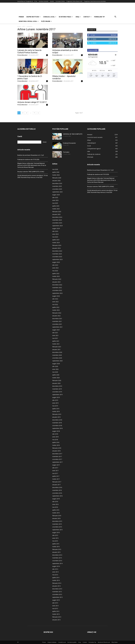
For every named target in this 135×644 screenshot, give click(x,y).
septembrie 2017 (57, 462)
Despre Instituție (33, 17)
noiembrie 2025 (57, 186)
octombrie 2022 (57, 290)
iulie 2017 (55, 468)
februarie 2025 (57, 212)
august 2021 (56, 330)
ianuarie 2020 (56, 383)
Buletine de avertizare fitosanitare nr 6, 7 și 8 (31, 155)
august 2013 (56, 600)
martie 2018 (56, 445)
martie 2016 (56, 513)
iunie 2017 (55, 471)
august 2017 (56, 465)
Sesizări (52, 1)
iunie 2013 (55, 606)
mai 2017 (55, 473)
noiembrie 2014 (57, 558)
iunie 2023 (55, 268)
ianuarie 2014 (56, 586)
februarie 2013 (57, 617)
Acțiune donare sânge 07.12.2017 (32, 102)
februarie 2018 (57, 448)
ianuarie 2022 (56, 316)
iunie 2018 (55, 437)
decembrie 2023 (57, 251)
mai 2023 (55, 271)
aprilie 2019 (56, 409)
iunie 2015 (55, 538)
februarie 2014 (57, 583)
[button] (115, 17)
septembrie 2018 (57, 428)
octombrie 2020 (57, 358)
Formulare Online (60, 1)
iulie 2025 (55, 197)
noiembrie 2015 (57, 524)
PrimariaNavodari (22, 55)
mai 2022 (55, 304)
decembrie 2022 (57, 285)
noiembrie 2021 (57, 321)
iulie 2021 (55, 333)
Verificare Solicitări (44, 1)
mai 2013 (55, 608)
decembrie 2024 (57, 217)
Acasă (19, 26)
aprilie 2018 (56, 442)
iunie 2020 (55, 369)
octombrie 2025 (57, 189)
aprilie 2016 (56, 510)
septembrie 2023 (57, 259)
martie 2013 (56, 614)
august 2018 (56, 431)
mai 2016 (55, 507)
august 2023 (56, 262)
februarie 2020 (57, 380)
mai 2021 (55, 338)
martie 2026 (56, 175)
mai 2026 (55, 169)
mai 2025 (55, 203)
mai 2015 (55, 541)
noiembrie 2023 (57, 254)
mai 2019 (55, 406)
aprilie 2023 (56, 273)
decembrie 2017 (57, 454)
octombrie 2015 (57, 527)
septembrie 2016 (57, 496)
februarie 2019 (57, 414)
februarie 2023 (57, 279)
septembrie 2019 (57, 395)
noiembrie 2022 (57, 288)
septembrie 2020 (57, 361)
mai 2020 (55, 372)
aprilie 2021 (56, 341)
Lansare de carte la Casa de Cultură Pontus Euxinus (29, 51)
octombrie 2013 (57, 594)
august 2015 (56, 532)
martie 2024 (56, 243)
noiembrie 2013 (57, 592)
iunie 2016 (55, 504)
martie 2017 (56, 479)
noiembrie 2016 (57, 490)
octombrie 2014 (57, 561)
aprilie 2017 (56, 476)
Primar (21, 17)
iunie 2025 (55, 200)
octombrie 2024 (57, 223)
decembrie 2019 (57, 386)
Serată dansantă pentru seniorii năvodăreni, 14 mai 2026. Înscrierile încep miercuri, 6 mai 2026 (33, 176)
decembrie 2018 (57, 420)
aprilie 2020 (56, 375)
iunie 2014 (55, 572)
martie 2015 (56, 547)
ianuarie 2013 (56, 620)
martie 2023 (56, 276)
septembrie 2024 (57, 226)
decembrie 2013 (57, 589)
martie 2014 (56, 580)
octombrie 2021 (57, 324)
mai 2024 (55, 237)
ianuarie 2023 (56, 282)
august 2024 (56, 228)
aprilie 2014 (56, 578)
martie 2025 (56, 209)
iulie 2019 (55, 400)
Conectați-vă (112, 39)
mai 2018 (55, 440)
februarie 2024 (57, 245)
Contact (87, 17)
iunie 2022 (55, 302)
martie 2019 (56, 411)
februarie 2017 (57, 482)
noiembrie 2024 (57, 220)
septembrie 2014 (57, 563)
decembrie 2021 (57, 319)
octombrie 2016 (57, 493)
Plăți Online (46, 21)
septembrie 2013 (57, 597)
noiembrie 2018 (57, 423)
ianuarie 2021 (56, 349)
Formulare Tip (99, 17)
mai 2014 (55, 575)
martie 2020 (56, 378)
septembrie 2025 (57, 192)
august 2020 (56, 364)
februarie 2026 (57, 178)
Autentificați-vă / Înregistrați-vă (25, 1)
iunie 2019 (55, 403)
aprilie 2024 (56, 240)
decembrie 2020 (57, 352)
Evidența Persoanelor (70, 143)
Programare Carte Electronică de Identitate (95, 1)
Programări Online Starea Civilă (74, 1)
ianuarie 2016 (56, 518)
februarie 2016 (57, 516)
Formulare (66, 152)
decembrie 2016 (57, 487)
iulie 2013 (55, 603)
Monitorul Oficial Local (29, 21)
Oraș (78, 17)
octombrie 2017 (57, 459)
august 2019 (56, 397)
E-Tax (36, 1)
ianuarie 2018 (56, 451)
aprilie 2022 (56, 307)
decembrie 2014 (57, 555)
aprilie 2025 (56, 206)
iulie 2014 (55, 569)
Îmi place (114, 35)
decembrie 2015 (57, 521)
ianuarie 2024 (56, 248)
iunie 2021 (55, 335)
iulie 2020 (55, 366)
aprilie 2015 (56, 544)
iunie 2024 (55, 234)
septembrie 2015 (57, 530)
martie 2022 (56, 310)
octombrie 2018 (57, 426)
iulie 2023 (55, 265)
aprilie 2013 (56, 611)
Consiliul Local (50, 17)
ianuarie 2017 (56, 485)
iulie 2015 (55, 535)
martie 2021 (56, 344)
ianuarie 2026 (56, 181)
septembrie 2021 (57, 327)
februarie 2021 (57, 347)
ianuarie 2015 (56, 552)
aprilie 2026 (56, 172)
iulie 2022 (55, 299)
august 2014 (56, 566)
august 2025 (56, 195)
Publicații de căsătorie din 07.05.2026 (28, 160)
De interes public (66, 17)
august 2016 (56, 499)
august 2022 (56, 296)
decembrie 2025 (57, 183)
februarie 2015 (57, 549)
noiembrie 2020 (57, 355)
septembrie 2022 (57, 293)
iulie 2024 (55, 231)
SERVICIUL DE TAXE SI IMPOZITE (73, 134)
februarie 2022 (57, 313)
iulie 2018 (55, 434)
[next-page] (38, 113)
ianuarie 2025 (56, 214)
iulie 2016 (55, 502)
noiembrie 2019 (57, 389)
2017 (24, 26)
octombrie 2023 (57, 257)
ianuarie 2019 (56, 417)
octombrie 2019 (57, 392)
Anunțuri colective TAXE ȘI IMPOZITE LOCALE (31, 172)
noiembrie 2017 (57, 456)
